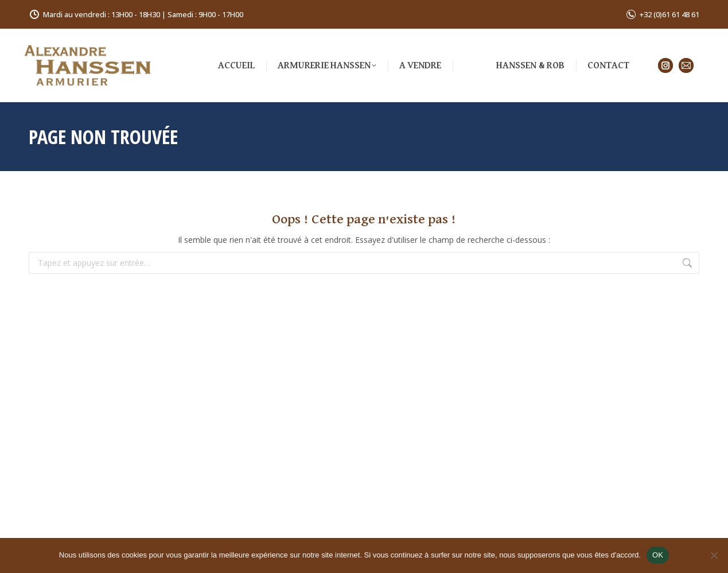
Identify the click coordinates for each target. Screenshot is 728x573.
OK (658, 555)
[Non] (714, 555)
